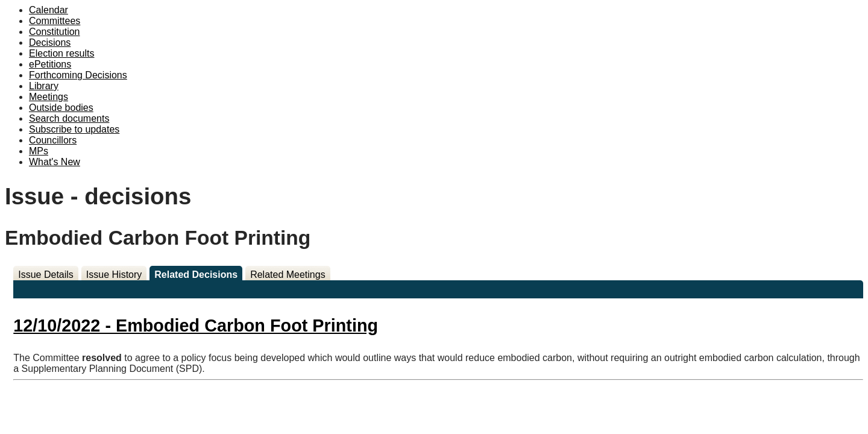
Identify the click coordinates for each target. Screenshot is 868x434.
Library (44, 86)
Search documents (69, 118)
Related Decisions (196, 275)
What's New (55, 162)
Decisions (50, 42)
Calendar (49, 10)
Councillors (53, 140)
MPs (39, 151)
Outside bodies (61, 108)
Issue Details (46, 275)
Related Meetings (288, 275)
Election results (62, 53)
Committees (55, 21)
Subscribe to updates (74, 129)
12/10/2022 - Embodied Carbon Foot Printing (196, 325)
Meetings (49, 97)
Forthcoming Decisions (78, 75)
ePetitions (50, 64)
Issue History (114, 275)
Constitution (55, 32)
